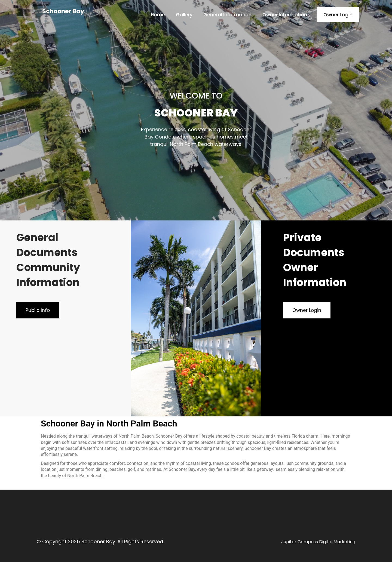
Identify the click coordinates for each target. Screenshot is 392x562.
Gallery (184, 15)
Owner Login (338, 15)
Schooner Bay (63, 11)
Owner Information (285, 15)
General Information (227, 15)
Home (158, 15)
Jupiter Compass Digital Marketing (318, 542)
